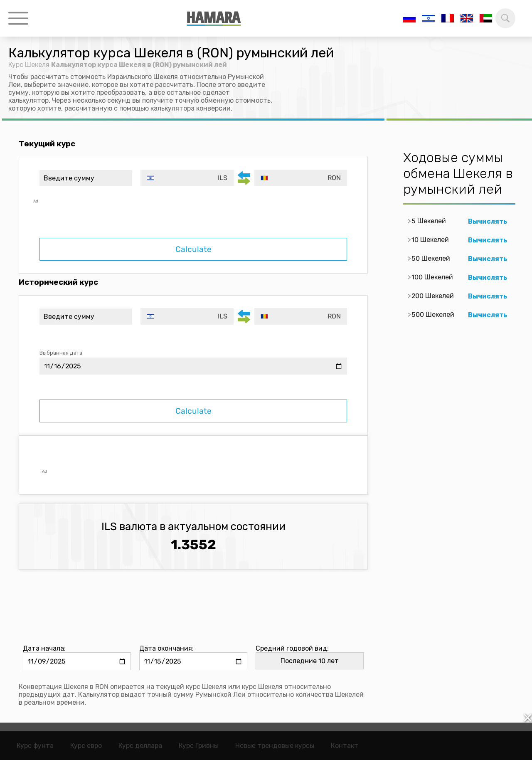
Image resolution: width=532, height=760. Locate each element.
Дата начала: (44, 648)
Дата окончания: (166, 648)
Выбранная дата (61, 353)
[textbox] (187, 178)
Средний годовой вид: (292, 648)
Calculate (193, 249)
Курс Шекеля (29, 65)
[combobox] (187, 178)
